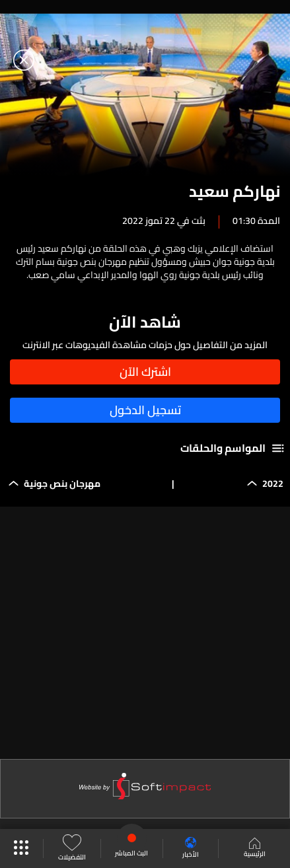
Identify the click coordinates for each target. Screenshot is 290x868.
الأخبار (191, 849)
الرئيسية (255, 849)
